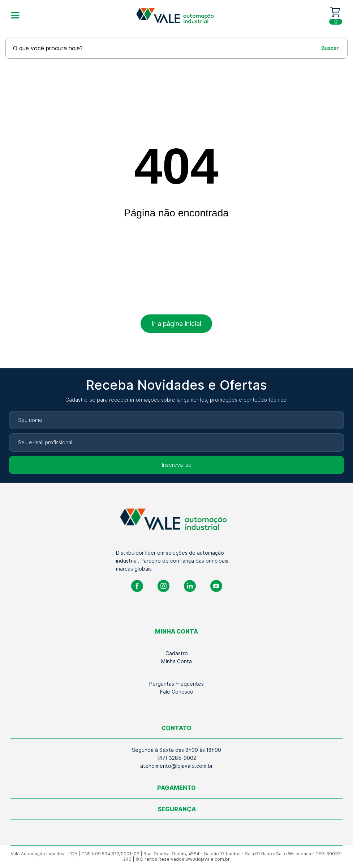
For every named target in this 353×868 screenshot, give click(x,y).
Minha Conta (176, 661)
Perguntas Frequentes (176, 684)
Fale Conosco (177, 692)
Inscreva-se (177, 465)
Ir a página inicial (176, 324)
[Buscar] (323, 48)
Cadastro (177, 653)
